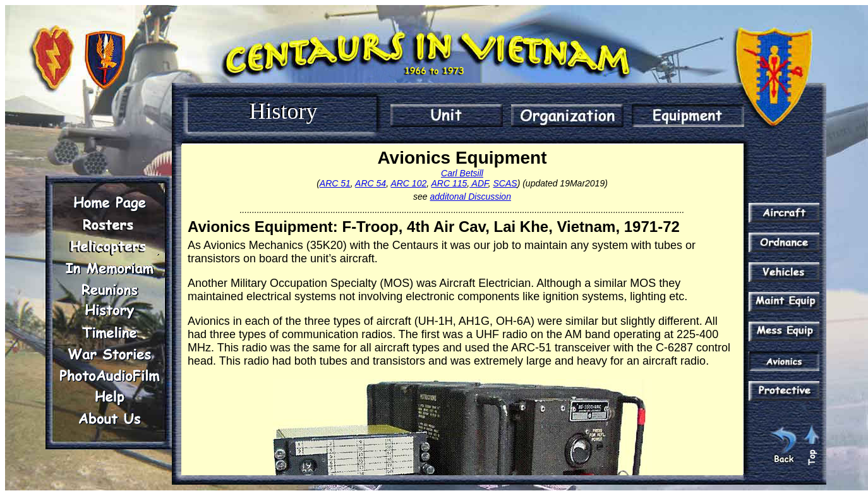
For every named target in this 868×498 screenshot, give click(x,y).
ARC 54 (371, 183)
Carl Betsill (462, 173)
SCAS (505, 183)
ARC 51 (335, 183)
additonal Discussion (471, 197)
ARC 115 (449, 183)
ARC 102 (408, 183)
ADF (479, 183)
